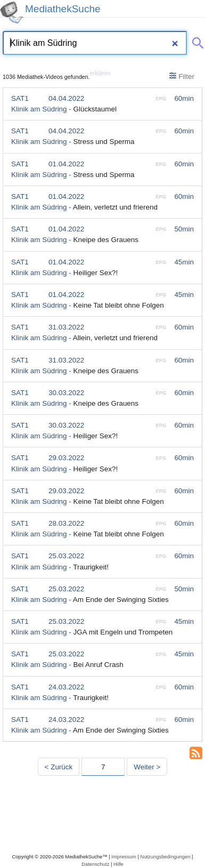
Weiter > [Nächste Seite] (147, 767)
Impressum (124, 857)
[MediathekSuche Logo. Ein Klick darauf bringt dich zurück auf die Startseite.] (12, 13)
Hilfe (118, 864)
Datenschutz (95, 864)
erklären (100, 73)
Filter (182, 76)
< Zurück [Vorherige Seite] (59, 767)
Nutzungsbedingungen (165, 857)
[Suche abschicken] (196, 41)
